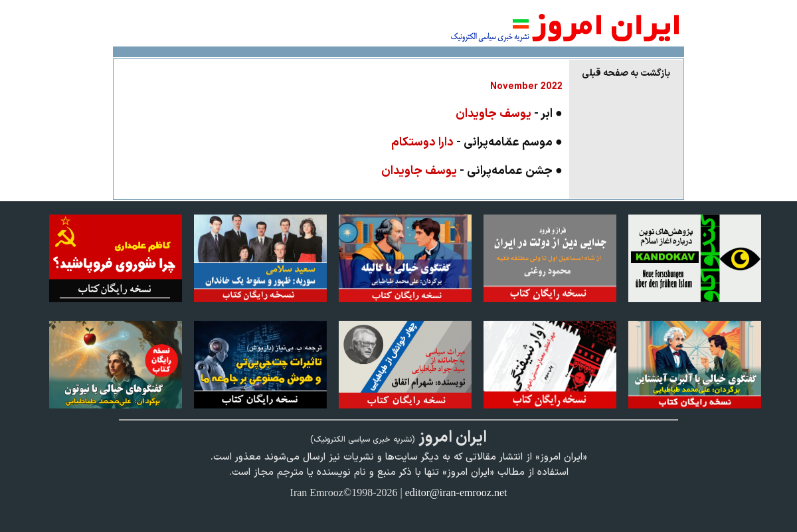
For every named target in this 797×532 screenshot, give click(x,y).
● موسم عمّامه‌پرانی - (477, 142)
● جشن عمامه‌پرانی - (472, 171)
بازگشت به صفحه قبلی (626, 73)
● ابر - (509, 114)
